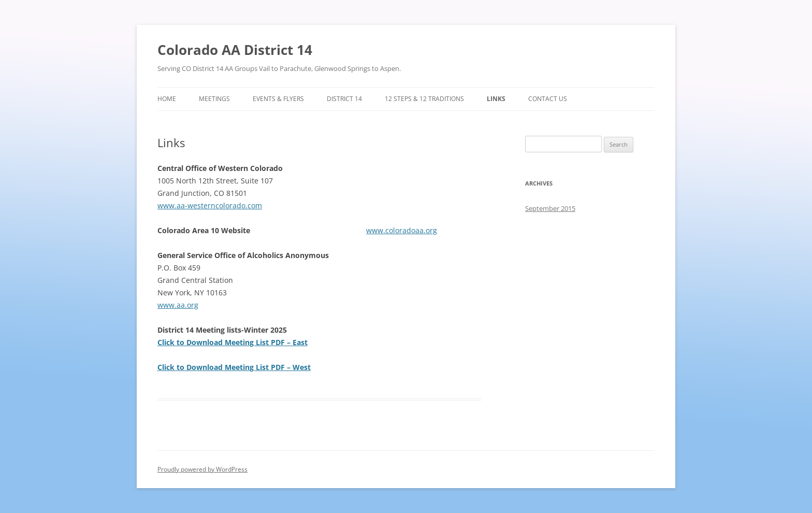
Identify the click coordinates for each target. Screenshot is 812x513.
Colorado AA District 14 (235, 50)
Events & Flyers (278, 99)
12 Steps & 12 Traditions (424, 99)
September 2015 (550, 208)
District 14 (344, 99)
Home (167, 99)
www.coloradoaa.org (402, 230)
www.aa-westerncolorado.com (210, 205)
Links (496, 99)
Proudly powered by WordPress (202, 469)
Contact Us (548, 99)
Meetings (214, 99)
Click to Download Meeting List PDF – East (233, 342)
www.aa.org (178, 305)
